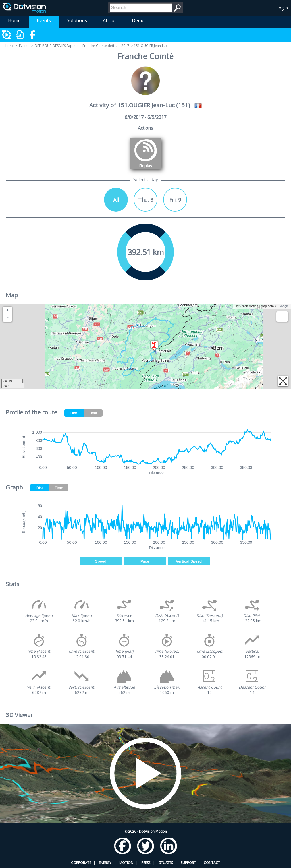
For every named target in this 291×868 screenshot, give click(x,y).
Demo (138, 20)
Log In (282, 8)
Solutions (77, 20)
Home (14, 20)
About (109, 20)
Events (44, 20)
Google (284, 306)
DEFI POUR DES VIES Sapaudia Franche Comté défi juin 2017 (82, 46)
